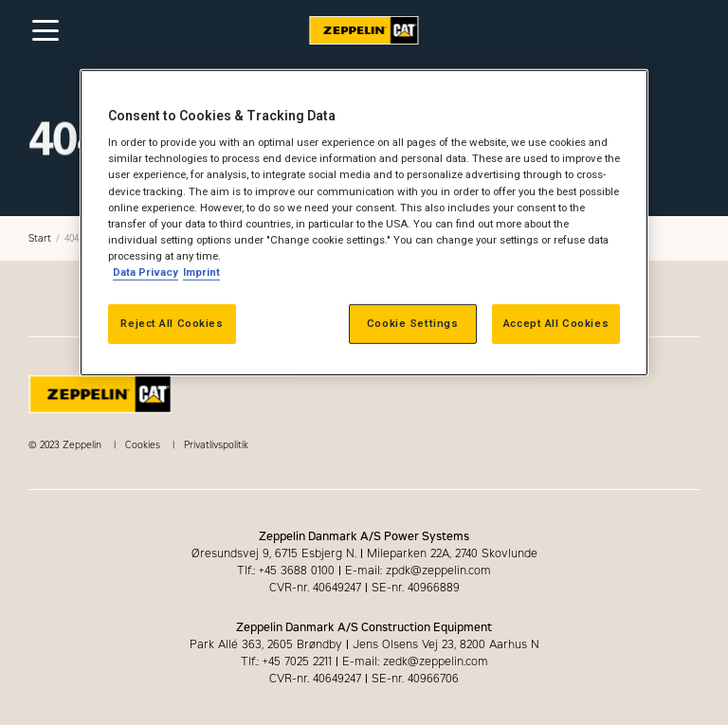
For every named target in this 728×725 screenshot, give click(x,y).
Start (40, 238)
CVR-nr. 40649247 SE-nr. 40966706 (364, 679)
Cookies (143, 445)
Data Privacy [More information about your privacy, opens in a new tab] (146, 272)
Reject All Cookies (172, 323)
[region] (364, 223)
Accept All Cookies (556, 323)
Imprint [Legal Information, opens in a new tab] (201, 272)
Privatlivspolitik (216, 445)
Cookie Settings (413, 323)
